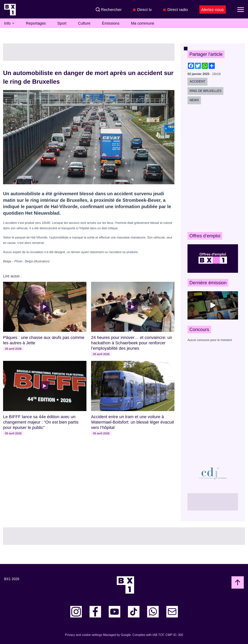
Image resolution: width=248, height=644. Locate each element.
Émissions (111, 23)
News (194, 100)
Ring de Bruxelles (205, 91)
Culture (84, 23)
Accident (197, 81)
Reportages (36, 23)
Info (9, 23)
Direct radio (177, 10)
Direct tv (144, 10)
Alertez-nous (213, 10)
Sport (62, 23)
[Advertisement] (213, 168)
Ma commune (143, 23)
